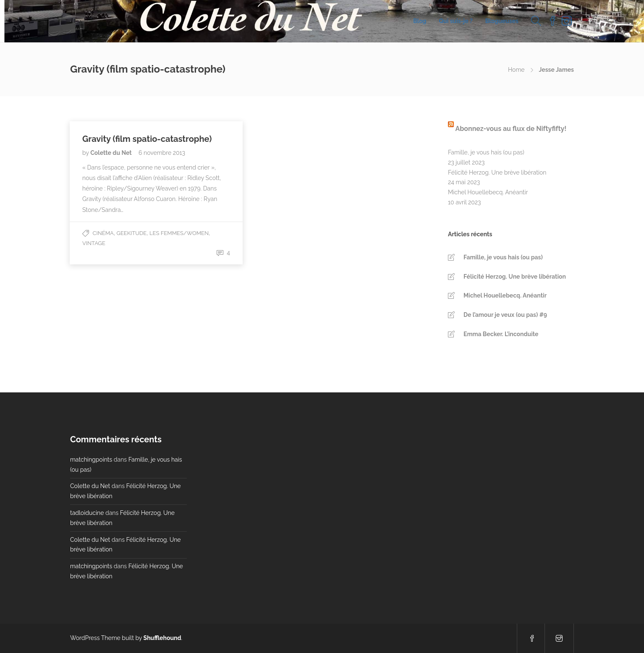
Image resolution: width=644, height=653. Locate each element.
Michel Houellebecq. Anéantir (488, 192)
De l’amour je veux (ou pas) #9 (505, 315)
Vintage (94, 243)
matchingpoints (91, 460)
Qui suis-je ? (456, 21)
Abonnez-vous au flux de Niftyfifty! (511, 129)
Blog (420, 21)
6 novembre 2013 (162, 153)
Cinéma (103, 233)
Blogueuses (502, 21)
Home (516, 70)
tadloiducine (87, 513)
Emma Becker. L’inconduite (501, 334)
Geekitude (132, 233)
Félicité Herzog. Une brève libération (497, 172)
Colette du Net (112, 153)
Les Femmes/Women (179, 233)
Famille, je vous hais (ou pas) (486, 152)
